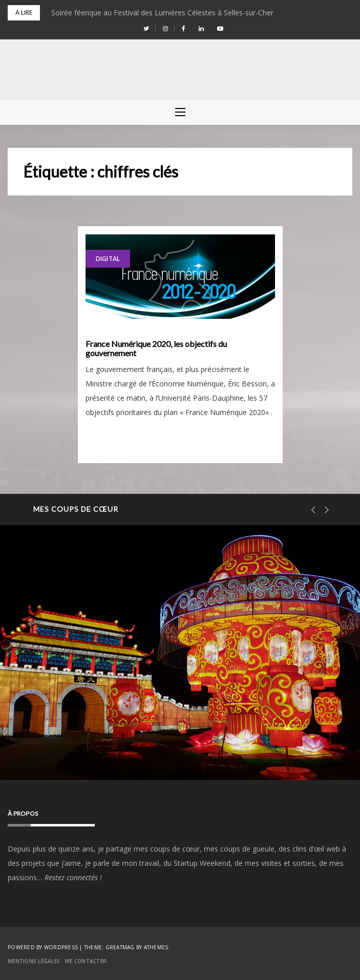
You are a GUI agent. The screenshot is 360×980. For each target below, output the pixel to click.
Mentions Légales (34, 961)
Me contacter (86, 961)
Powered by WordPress (43, 947)
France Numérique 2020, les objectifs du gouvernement (156, 348)
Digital (108, 259)
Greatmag (120, 947)
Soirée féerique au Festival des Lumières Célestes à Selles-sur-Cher (162, 13)
